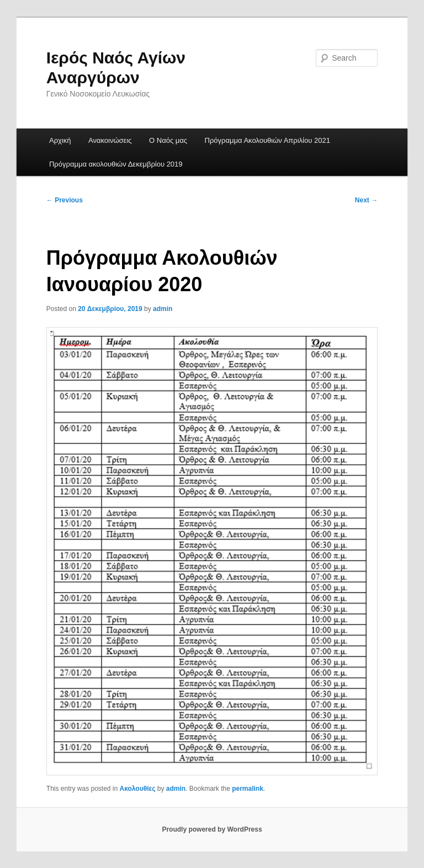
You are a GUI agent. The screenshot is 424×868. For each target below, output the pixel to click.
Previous (65, 200)
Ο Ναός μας (168, 140)
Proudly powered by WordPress (212, 829)
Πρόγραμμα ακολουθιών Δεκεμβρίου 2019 (116, 164)
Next (366, 200)
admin (163, 309)
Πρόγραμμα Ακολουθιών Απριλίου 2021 (267, 140)
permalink (248, 789)
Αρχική (60, 140)
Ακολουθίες (138, 789)
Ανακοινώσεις (110, 140)
